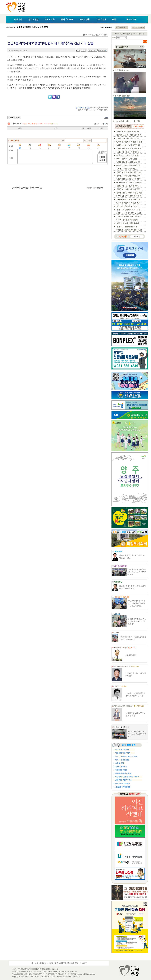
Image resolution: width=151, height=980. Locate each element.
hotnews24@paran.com (99, 108)
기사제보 (83, 963)
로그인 (120, 34)
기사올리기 (139, 34)
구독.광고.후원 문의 (71, 963)
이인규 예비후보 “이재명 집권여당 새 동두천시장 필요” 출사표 (136, 603)
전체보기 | (101, 124)
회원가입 (129, 34)
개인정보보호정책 (46, 963)
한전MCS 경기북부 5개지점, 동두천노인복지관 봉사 (137, 734)
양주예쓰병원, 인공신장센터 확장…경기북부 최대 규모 (137, 572)
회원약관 (58, 963)
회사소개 (35, 963)
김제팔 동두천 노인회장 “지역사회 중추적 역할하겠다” (137, 621)
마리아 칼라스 (131, 655)
